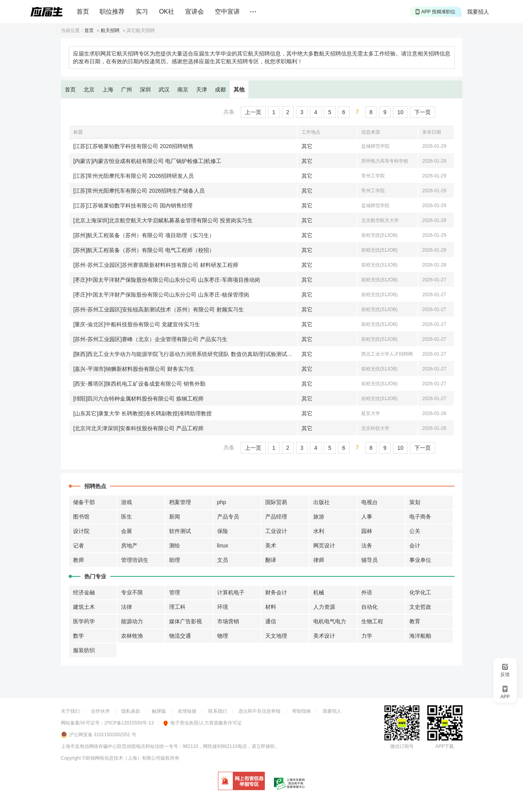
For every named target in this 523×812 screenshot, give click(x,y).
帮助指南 (302, 711)
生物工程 (372, 621)
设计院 (81, 531)
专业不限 (132, 592)
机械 (319, 592)
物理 (223, 636)
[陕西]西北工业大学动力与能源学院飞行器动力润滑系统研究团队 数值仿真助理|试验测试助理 (185, 354)
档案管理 (180, 502)
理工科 (177, 607)
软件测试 (180, 531)
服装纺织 (84, 650)
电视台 (369, 502)
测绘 (175, 546)
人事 (367, 517)
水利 (319, 531)
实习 (142, 12)
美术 (271, 546)
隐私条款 (131, 711)
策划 (415, 502)
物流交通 (180, 636)
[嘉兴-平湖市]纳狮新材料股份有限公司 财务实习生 (134, 369)
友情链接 (187, 711)
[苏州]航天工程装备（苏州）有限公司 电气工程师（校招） (144, 250)
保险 (223, 531)
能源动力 (132, 621)
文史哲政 (420, 607)
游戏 (127, 502)
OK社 (167, 12)
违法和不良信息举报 (259, 711)
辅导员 (369, 560)
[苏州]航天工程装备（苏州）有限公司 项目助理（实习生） (144, 235)
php (222, 502)
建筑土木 (84, 607)
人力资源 (324, 607)
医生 (127, 517)
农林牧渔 (132, 636)
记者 (79, 546)
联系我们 (218, 711)
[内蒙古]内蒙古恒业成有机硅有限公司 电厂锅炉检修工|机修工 (147, 161)
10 (400, 112)
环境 (223, 607)
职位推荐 (112, 12)
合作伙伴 (100, 711)
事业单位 (420, 560)
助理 (175, 560)
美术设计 (324, 636)
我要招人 (478, 12)
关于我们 (70, 711)
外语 (367, 592)
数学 (79, 636)
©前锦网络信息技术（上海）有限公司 (121, 758)
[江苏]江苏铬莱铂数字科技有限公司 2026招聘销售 (134, 146)
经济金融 (84, 592)
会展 (127, 531)
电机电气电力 (330, 621)
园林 (367, 531)
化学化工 (420, 592)
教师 (79, 560)
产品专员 (228, 517)
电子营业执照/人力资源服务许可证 (203, 723)
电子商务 (420, 517)
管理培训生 (135, 560)
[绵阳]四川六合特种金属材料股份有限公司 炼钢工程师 (139, 399)
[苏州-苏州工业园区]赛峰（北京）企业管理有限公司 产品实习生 (150, 339)
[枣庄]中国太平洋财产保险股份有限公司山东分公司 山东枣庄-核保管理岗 (161, 295)
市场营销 (228, 621)
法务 (367, 546)
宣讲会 (195, 12)
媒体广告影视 (186, 621)
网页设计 (324, 546)
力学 (367, 636)
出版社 (321, 502)
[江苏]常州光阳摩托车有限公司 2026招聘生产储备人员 (139, 191)
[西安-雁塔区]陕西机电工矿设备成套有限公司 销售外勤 (139, 384)
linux (223, 546)
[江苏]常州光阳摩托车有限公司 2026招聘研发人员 (134, 176)
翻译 (271, 560)
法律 (127, 607)
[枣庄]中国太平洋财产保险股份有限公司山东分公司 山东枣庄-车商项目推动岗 (167, 280)
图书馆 (81, 517)
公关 (415, 531)
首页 (83, 12)
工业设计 (276, 531)
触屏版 (159, 711)
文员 (223, 560)
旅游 (319, 517)
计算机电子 (231, 592)
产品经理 (276, 517)
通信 (271, 621)
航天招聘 (110, 30)
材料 (271, 607)
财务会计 (276, 592)
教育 (415, 621)
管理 (175, 592)
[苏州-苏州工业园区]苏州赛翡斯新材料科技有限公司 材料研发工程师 (156, 265)
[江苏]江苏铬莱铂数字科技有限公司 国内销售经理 (133, 206)
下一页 (423, 112)
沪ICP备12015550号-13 (129, 723)
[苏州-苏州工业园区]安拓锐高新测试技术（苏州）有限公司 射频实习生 (159, 309)
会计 (415, 546)
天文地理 (276, 636)
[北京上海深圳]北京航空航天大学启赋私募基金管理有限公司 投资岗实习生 (163, 220)
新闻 (175, 517)
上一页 (253, 112)
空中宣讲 (227, 12)
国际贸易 (276, 502)
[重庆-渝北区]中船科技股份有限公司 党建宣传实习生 (137, 324)
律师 (319, 560)
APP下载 (444, 746)
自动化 (369, 607)
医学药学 (84, 621)
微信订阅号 (402, 746)
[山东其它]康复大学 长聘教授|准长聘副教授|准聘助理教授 (143, 413)
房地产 (129, 546)
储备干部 (84, 502)
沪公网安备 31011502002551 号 (103, 735)
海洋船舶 (420, 636)
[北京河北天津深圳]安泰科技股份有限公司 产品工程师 (139, 428)
